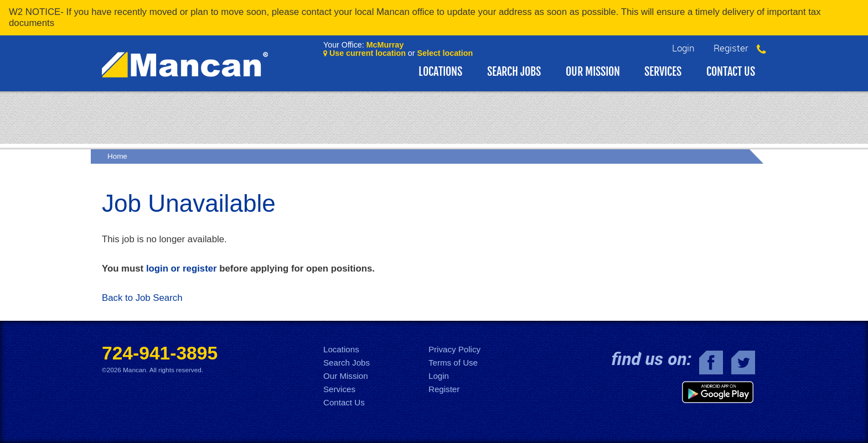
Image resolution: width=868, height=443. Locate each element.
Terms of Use (453, 363)
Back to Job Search (142, 298)
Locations (440, 72)
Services (663, 72)
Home (117, 156)
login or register (182, 269)
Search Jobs (514, 72)
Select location (445, 53)
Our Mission (593, 72)
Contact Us (731, 72)
